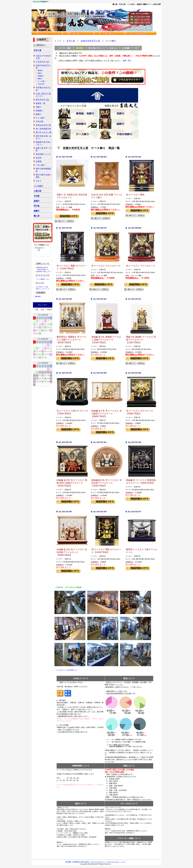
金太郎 (39, 158)
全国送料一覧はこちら (43, 271)
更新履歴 (38, 296)
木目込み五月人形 (43, 125)
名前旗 (39, 161)
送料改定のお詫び (42, 267)
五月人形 (38, 50)
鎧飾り (40, 79)
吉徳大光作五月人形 (90, 41)
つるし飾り (40, 165)
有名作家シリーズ (43, 154)
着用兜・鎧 (40, 103)
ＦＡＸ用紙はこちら (43, 279)
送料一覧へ (127, 61)
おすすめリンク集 (42, 287)
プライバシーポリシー (97, 862)
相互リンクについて (43, 289)
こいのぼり (38, 186)
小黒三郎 (38, 191)
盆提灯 (37, 201)
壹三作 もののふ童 (44, 132)
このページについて (113, 862)
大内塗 (37, 196)
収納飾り (41, 76)
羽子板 (37, 206)
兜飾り (40, 73)
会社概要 (68, 862)
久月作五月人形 (42, 62)
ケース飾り (42, 81)
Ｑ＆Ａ (39, 181)
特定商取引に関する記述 (81, 862)
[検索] (39, 248)
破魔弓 (37, 211)
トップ (58, 41)
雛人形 (37, 216)
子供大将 (41, 84)
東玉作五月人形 (42, 100)
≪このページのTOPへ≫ (66, 670)
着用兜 (40, 71)
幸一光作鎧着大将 (43, 129)
